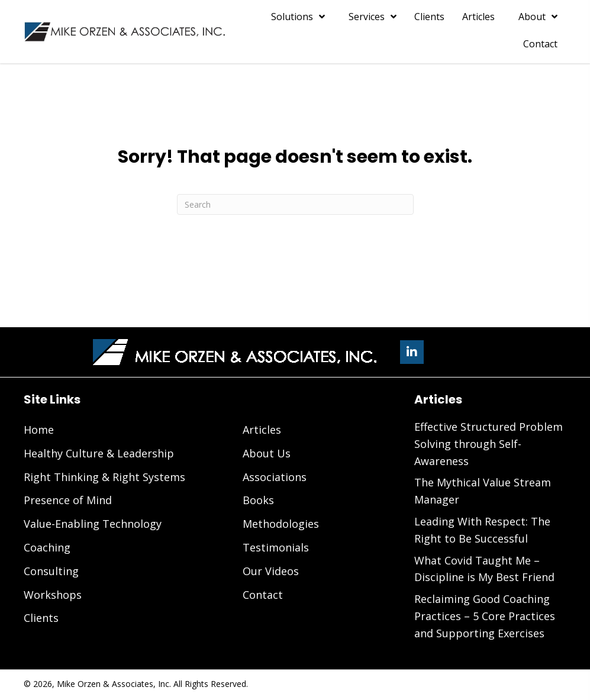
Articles (262, 430)
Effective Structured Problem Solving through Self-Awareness (489, 444)
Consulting (51, 571)
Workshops (53, 595)
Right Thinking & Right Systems (104, 477)
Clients (41, 618)
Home (39, 430)
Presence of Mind (68, 500)
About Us (267, 453)
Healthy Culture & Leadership (99, 453)
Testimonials (276, 547)
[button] (412, 352)
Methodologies (281, 524)
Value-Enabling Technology (93, 524)
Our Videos (271, 571)
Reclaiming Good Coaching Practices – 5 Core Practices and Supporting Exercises (485, 616)
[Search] (295, 204)
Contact (263, 595)
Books (258, 500)
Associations (275, 477)
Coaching (47, 547)
